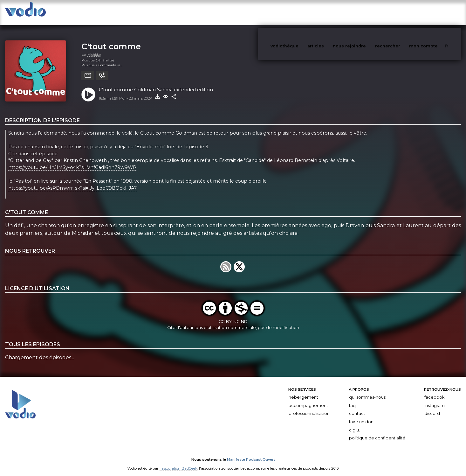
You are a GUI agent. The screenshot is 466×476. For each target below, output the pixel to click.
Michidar (94, 48)
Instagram (435, 399)
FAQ (352, 399)
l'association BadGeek (178, 462)
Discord (432, 407)
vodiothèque (300, 12)
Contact (357, 407)
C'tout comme (111, 40)
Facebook (434, 391)
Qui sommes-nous (367, 391)
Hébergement (303, 391)
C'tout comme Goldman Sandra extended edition (156, 83)
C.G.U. (354, 424)
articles (330, 12)
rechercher (399, 12)
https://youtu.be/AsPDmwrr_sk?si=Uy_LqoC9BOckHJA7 (72, 182)
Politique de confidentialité (377, 432)
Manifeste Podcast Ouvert (251, 453)
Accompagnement (308, 399)
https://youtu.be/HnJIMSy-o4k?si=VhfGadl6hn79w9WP (72, 161)
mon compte (434, 12)
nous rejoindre (362, 12)
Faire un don (361, 415)
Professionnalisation (309, 407)
